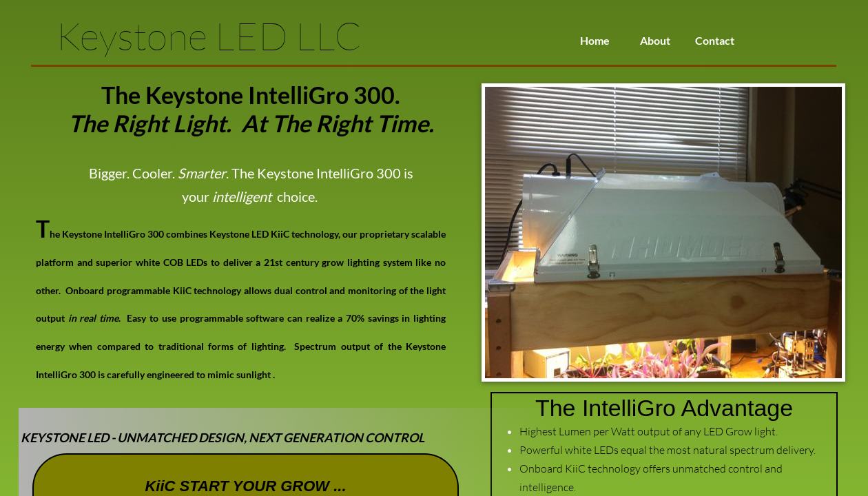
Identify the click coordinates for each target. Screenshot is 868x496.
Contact (715, 40)
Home (595, 40)
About (655, 40)
